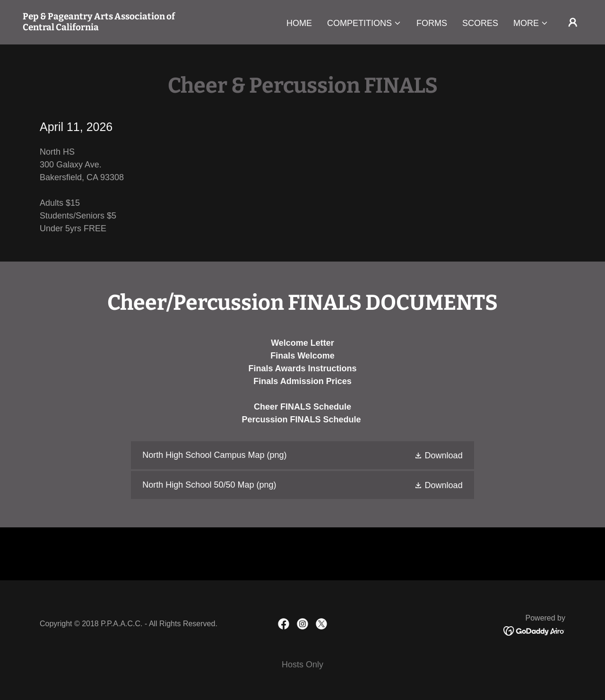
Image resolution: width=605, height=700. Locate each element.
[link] (101, 27)
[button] (364, 23)
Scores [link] (480, 23)
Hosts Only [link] (302, 665)
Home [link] (299, 23)
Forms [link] (432, 23)
